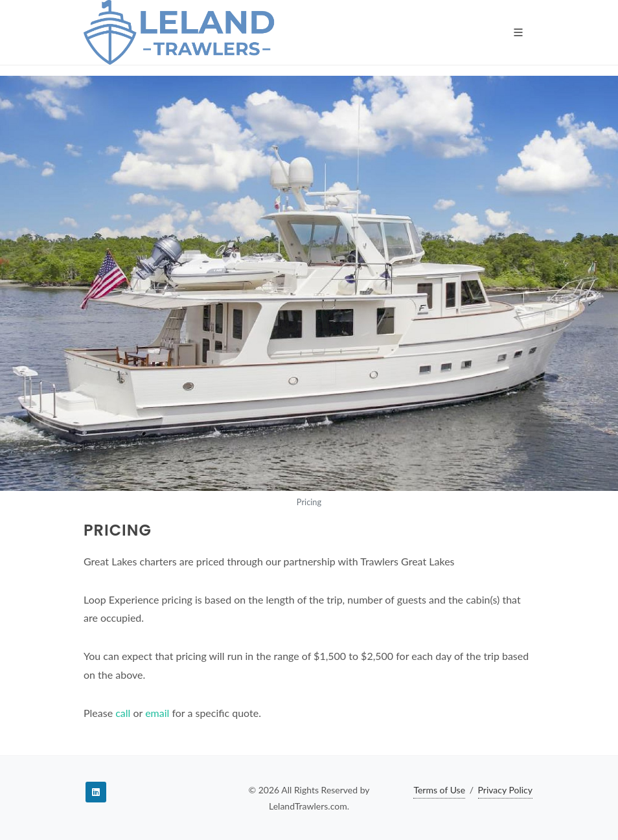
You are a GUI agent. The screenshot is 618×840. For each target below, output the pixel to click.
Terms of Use (439, 790)
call (123, 713)
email (157, 713)
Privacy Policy (505, 790)
